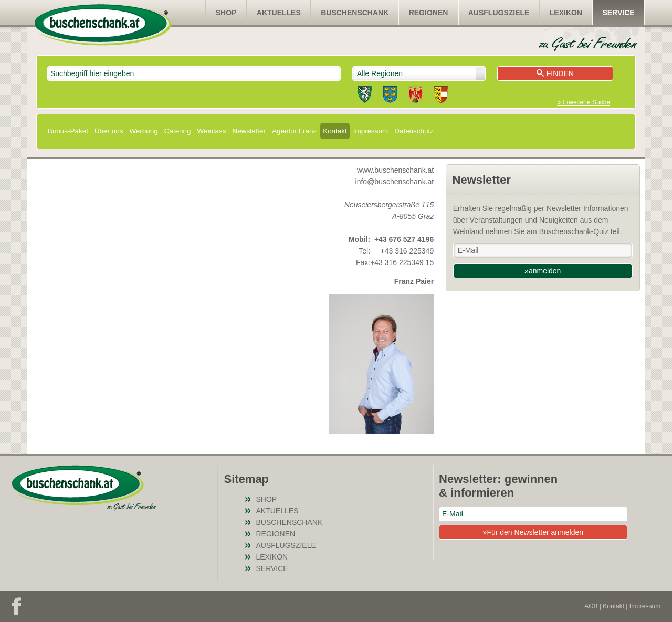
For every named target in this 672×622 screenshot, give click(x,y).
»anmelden (543, 271)
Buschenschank (355, 13)
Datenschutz (414, 131)
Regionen (429, 13)
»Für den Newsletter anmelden (533, 532)
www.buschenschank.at (395, 170)
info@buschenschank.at (395, 182)
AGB (591, 606)
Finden (555, 73)
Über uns (109, 131)
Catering (178, 131)
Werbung (143, 131)
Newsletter (249, 131)
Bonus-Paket (68, 131)
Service (618, 13)
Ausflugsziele (499, 13)
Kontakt (335, 131)
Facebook (16, 606)
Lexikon (566, 13)
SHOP (226, 13)
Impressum (371, 131)
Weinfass (212, 131)
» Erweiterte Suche (584, 102)
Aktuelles (279, 13)
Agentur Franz (294, 131)
